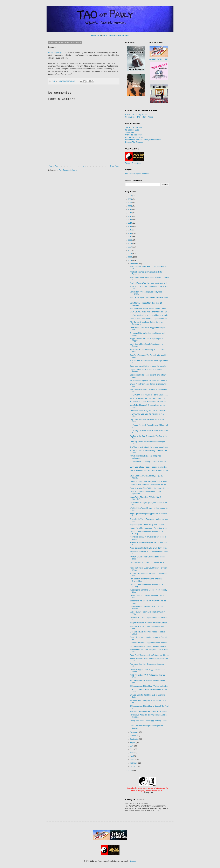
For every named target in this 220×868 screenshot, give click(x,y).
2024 (130, 199)
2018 (130, 209)
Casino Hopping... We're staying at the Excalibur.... (149, 481)
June (132, 749)
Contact (128, 114)
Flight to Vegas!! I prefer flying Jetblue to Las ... (148, 525)
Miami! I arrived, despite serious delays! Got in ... (149, 308)
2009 (130, 240)
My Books (143, 114)
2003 (130, 261)
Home (84, 166)
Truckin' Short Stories (134, 163)
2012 (130, 230)
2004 (130, 257)
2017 (130, 213)
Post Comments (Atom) (68, 170)
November (134, 732)
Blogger (133, 861)
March (133, 759)
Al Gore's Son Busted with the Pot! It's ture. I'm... (149, 402)
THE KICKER (123, 35)
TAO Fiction (142, 117)
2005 (130, 254)
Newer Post (54, 166)
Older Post (114, 166)
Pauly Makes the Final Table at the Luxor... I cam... (149, 488)
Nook (166, 59)
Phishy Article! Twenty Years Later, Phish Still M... (149, 711)
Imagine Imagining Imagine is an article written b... (149, 623)
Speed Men (130, 132)
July (132, 746)
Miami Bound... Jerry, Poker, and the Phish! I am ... (149, 312)
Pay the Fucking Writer (134, 137)
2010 (130, 237)
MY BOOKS (96, 35)
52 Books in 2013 (132, 130)
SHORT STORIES (109, 35)
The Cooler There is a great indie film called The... (149, 411)
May (132, 753)
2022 (130, 203)
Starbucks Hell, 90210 (134, 135)
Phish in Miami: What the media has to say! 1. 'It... (149, 283)
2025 (130, 196)
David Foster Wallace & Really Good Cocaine (143, 140)
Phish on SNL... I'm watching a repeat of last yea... (149, 319)
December (134, 264)
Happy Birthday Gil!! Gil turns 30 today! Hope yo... (149, 646)
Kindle (160, 59)
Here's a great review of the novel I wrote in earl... (149, 315)
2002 (130, 771)
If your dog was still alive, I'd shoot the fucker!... (148, 366)
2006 (130, 250)
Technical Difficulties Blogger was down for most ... (149, 643)
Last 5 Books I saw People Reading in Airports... (148, 467)
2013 (130, 227)
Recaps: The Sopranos (134, 142)
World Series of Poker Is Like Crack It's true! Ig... (149, 548)
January (133, 766)
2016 (130, 216)
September (135, 739)
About (135, 114)
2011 (130, 233)
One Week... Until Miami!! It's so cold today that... (149, 447)
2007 (130, 247)
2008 (130, 244)
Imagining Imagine (56, 53)
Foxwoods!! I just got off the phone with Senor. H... (149, 380)
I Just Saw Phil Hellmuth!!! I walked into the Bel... (149, 485)
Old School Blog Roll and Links (137, 174)
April (132, 756)
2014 (130, 223)
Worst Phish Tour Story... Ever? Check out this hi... (149, 655)
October (133, 736)
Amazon (153, 59)
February (134, 763)
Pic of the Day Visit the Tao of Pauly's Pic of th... (148, 398)
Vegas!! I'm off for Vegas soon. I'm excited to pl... (149, 528)
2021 (130, 206)
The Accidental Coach (134, 127)
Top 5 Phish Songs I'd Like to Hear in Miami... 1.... (149, 395)
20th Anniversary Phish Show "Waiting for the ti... (149, 686)
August (133, 742)
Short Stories (130, 117)
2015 (130, 220)
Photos (150, 117)
